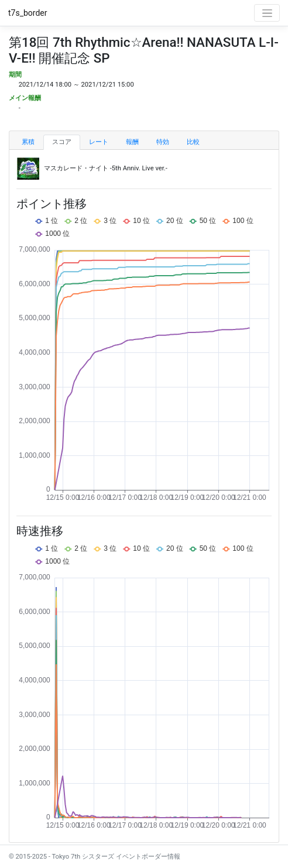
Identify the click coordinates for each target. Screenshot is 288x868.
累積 (28, 142)
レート (99, 142)
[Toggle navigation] (267, 13)
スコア (62, 142)
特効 (163, 142)
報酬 (132, 142)
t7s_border (28, 13)
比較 (193, 142)
